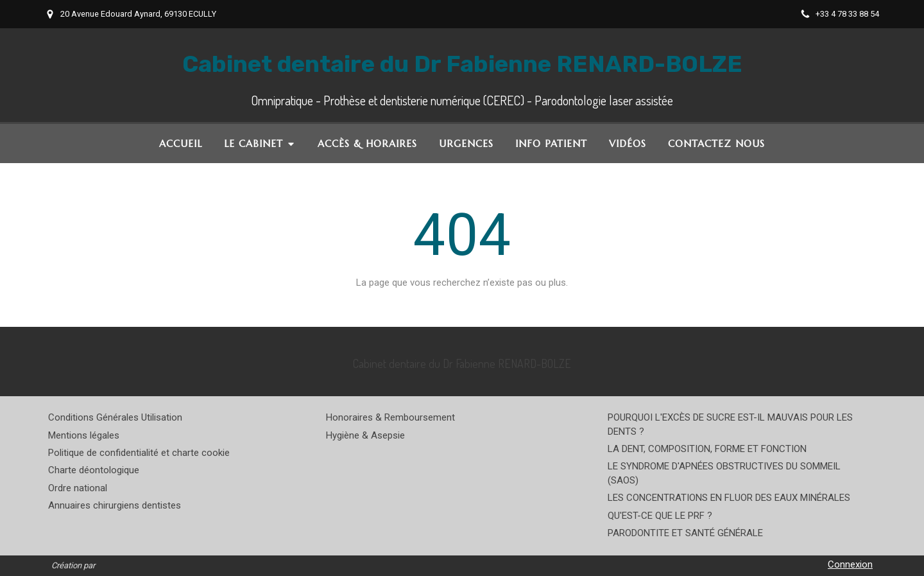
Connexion (850, 564)
